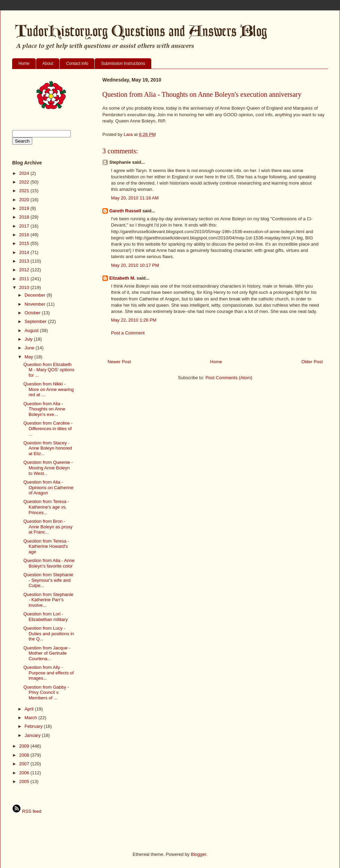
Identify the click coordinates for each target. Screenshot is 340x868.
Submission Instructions (123, 63)
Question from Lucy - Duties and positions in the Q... (49, 633)
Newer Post (119, 362)
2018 (25, 217)
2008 (25, 755)
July (29, 339)
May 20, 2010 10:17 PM (135, 265)
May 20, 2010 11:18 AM (135, 198)
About (48, 63)
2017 (25, 226)
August (32, 330)
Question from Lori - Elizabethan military (45, 617)
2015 (25, 243)
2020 (25, 200)
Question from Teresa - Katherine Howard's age (46, 546)
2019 (25, 208)
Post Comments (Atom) (229, 378)
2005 (25, 781)
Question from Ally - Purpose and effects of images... (48, 673)
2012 (25, 270)
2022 (25, 182)
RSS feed (27, 811)
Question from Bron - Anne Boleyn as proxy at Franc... (48, 527)
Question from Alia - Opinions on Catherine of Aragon (48, 487)
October (33, 313)
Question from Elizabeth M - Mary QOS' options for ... (49, 370)
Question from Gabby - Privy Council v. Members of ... (46, 692)
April (30, 709)
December (36, 295)
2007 (25, 764)
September (36, 321)
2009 (25, 746)
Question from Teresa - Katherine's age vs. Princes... (46, 507)
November (36, 304)
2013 (25, 261)
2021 (25, 191)
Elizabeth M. (122, 278)
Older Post (312, 362)
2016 (25, 235)
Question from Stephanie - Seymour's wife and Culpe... (48, 580)
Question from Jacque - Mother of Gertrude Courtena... (47, 653)
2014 (25, 252)
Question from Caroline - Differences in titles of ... (48, 428)
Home (24, 63)
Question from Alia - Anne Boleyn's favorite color (49, 563)
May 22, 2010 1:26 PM (134, 320)
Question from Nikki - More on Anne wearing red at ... (48, 389)
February (34, 726)
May (29, 357)
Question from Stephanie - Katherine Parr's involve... (48, 600)
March (32, 718)
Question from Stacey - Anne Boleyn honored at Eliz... (48, 448)
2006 (25, 773)
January (33, 735)
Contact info (77, 63)
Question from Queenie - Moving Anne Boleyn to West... (48, 468)
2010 (25, 287)
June (30, 348)
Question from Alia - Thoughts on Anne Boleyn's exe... (44, 409)
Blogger (198, 854)
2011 (25, 279)
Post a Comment (128, 333)
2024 (25, 173)
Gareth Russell (125, 211)
